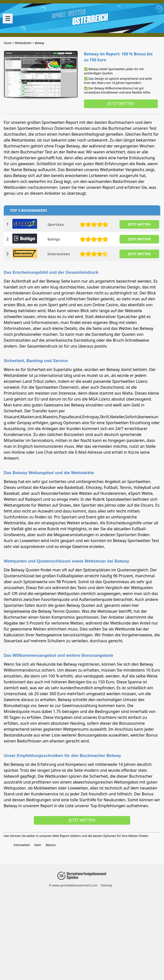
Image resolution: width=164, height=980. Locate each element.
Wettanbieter (23, 140)
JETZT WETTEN (139, 224)
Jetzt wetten (121, 104)
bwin (38, 845)
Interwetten (59, 254)
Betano (51, 845)
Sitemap (106, 885)
